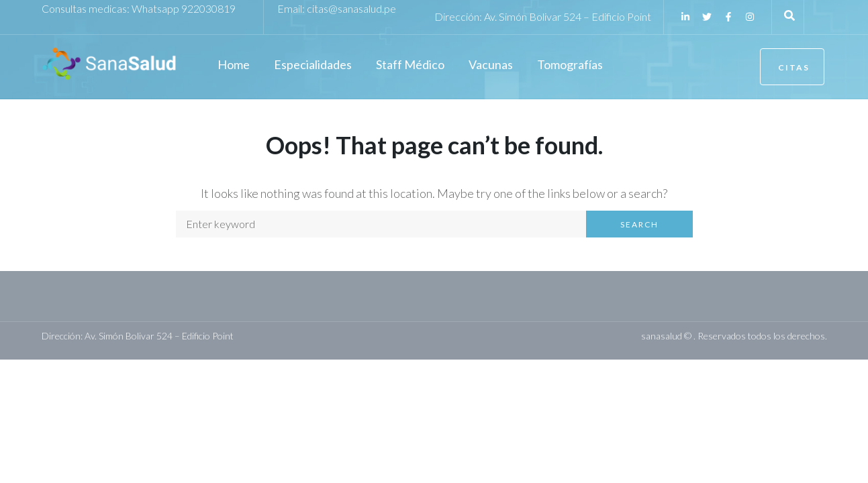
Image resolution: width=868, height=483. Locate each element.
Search (639, 224)
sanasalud (662, 336)
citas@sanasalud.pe (351, 8)
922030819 (208, 8)
